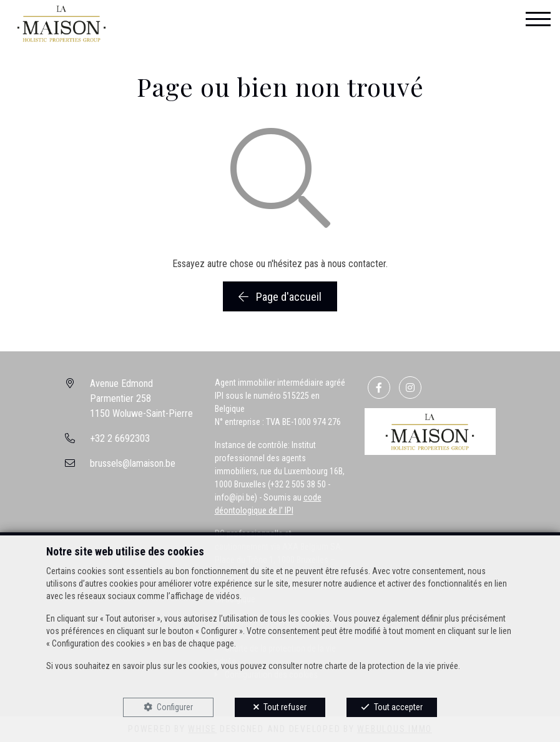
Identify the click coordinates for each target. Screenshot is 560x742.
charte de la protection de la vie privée (391, 666)
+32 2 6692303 (120, 438)
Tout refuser (285, 707)
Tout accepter (398, 707)
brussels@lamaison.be (133, 463)
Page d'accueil (280, 297)
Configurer (175, 707)
